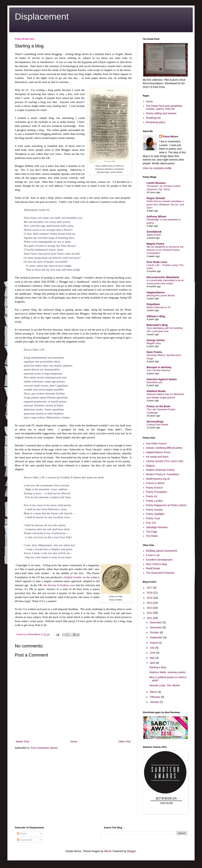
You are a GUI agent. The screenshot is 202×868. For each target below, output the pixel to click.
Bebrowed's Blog (157, 325)
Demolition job (154, 382)
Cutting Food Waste (157, 425)
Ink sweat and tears (157, 457)
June (153, 653)
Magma (150, 466)
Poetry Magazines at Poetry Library (166, 505)
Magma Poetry (155, 244)
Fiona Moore (171, 136)
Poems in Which (155, 483)
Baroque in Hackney (159, 367)
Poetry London (154, 501)
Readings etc (154, 118)
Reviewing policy (156, 122)
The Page (152, 532)
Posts (22, 834)
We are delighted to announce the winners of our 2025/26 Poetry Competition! (165, 250)
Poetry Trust (153, 518)
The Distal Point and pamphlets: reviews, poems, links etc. (164, 108)
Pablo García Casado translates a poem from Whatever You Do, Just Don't (165, 204)
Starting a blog (158, 667)
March (154, 692)
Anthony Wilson (156, 216)
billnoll (108, 851)
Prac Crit (151, 523)
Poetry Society (154, 510)
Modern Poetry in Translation (163, 474)
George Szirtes (156, 340)
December (156, 622)
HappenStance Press (158, 452)
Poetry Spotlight (155, 514)
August (154, 643)
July (152, 648)
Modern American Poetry (160, 470)
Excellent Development (159, 560)
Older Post (125, 742)
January (155, 702)
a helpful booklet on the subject (81, 577)
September (156, 637)
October (155, 632)
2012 (150, 613)
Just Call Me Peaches (159, 370)
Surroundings (155, 421)
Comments (25, 840)
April (153, 663)
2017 (150, 588)
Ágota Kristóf (154, 235)
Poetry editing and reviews (161, 113)
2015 (150, 598)
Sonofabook (154, 232)
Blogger (131, 851)
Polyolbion (153, 304)
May (153, 658)
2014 (150, 603)
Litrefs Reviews (156, 183)
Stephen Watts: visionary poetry (167, 672)
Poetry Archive (154, 488)
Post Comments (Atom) (44, 748)
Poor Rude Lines (157, 262)
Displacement (42, 17)
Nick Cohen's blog (156, 564)
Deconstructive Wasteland (163, 277)
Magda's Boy (154, 343)
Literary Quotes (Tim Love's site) (165, 461)
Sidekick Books (156, 391)
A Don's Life (153, 555)
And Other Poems (156, 444)
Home (74, 742)
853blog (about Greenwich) (162, 551)
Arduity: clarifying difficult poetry (164, 448)
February (155, 697)
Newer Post (22, 742)
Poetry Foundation (157, 492)
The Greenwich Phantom (160, 573)
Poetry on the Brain (159, 406)
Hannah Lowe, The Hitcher (165, 685)
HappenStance (156, 292)
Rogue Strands (156, 198)
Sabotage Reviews (157, 527)
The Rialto (152, 536)
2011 (150, 618)
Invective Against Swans (162, 379)
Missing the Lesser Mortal (161, 295)
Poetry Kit (152, 496)
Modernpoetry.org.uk (158, 479)
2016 (150, 593)
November (156, 627)
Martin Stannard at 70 (158, 307)
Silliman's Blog (156, 316)
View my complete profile (157, 168)
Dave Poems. (155, 352)
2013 (150, 608)
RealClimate (153, 568)
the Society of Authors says (59, 585)
